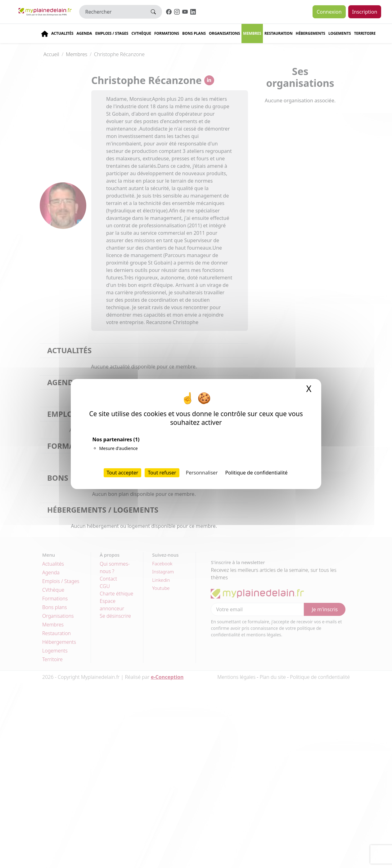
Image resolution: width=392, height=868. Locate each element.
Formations (167, 33)
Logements (340, 33)
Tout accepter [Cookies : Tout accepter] (123, 473)
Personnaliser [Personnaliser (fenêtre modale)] (202, 473)
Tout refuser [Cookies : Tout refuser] (162, 473)
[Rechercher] (112, 12)
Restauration (279, 33)
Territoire (365, 33)
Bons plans (194, 33)
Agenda (84, 33)
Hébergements (311, 33)
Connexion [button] (329, 12)
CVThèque (141, 33)
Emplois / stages (112, 33)
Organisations (224, 33)
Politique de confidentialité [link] (256, 473)
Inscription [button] (365, 12)
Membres (252, 33)
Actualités (62, 33)
